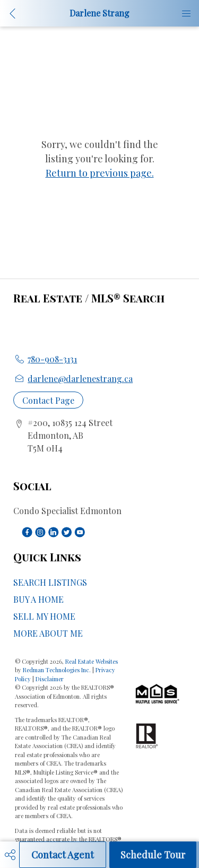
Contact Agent (63, 855)
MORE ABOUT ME (48, 633)
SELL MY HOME (44, 616)
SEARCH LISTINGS (50, 582)
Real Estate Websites (92, 661)
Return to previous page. (100, 173)
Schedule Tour (153, 855)
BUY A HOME (38, 599)
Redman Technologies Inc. (58, 670)
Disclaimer (50, 679)
